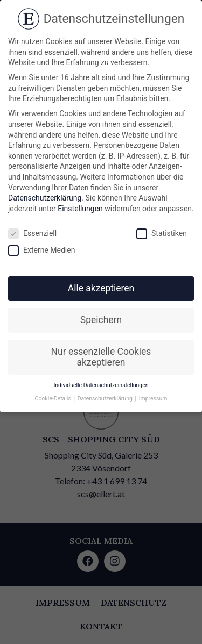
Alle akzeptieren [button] (101, 288)
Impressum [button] (153, 399)
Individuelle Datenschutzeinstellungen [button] (101, 385)
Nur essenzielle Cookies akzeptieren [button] (101, 357)
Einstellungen (80, 209)
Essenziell (32, 234)
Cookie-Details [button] (54, 399)
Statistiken (162, 234)
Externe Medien (41, 250)
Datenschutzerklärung (45, 198)
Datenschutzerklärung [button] (106, 399)
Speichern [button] (101, 320)
